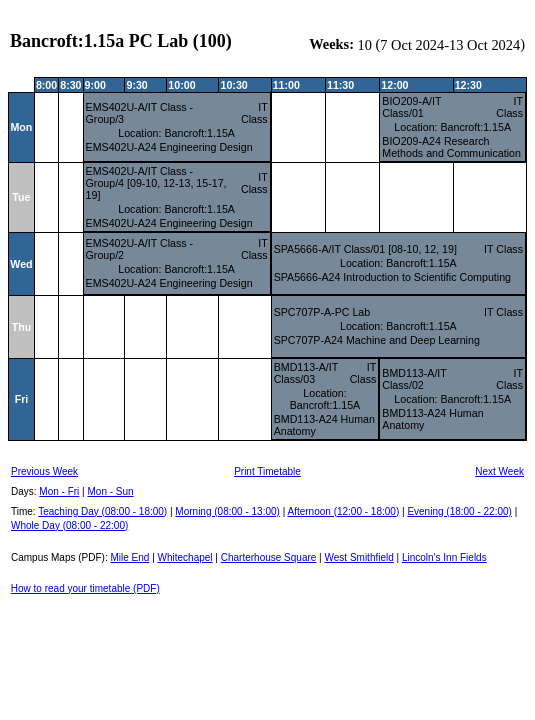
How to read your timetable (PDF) (85, 588)
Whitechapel (185, 557)
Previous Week (44, 471)
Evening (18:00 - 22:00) (459, 511)
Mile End (129, 557)
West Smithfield (359, 557)
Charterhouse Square (269, 557)
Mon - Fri (59, 491)
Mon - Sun (111, 491)
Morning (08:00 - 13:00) (227, 511)
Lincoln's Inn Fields (444, 557)
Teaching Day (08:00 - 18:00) (102, 511)
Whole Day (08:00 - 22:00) (69, 525)
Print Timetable (267, 471)
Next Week (499, 471)
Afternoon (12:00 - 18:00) (343, 511)
